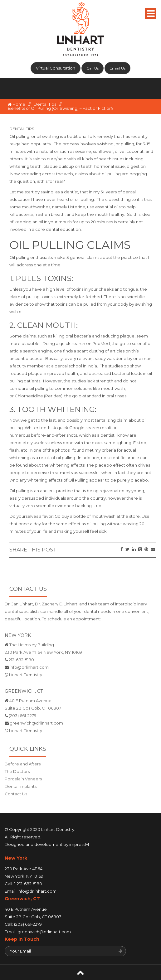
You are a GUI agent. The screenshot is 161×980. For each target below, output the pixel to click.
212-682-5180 (21, 660)
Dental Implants (21, 786)
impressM (79, 844)
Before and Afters (23, 764)
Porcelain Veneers (23, 779)
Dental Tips (45, 104)
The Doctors (17, 771)
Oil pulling (19, 136)
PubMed (101, 343)
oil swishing (48, 136)
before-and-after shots (54, 435)
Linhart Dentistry (26, 675)
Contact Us (16, 794)
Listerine (77, 207)
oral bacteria (78, 336)
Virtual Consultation (56, 68)
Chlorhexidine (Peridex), (39, 396)
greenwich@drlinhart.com (36, 723)
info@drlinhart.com (29, 667)
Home (17, 104)
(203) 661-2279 (23, 716)
